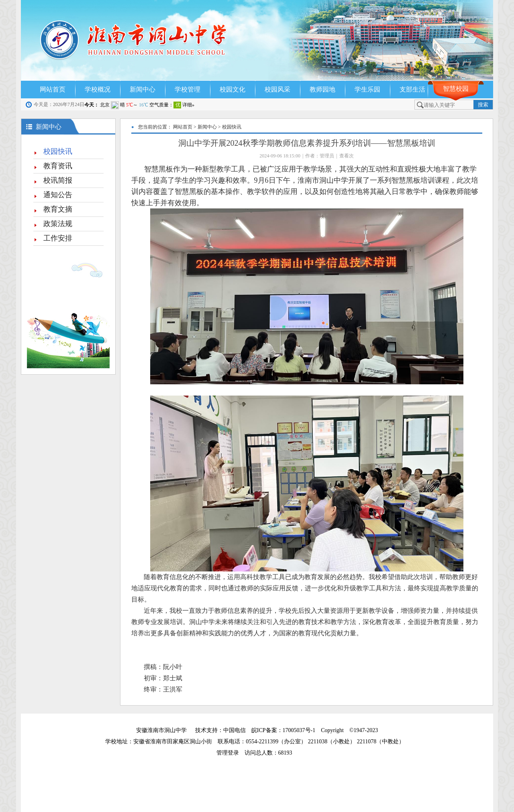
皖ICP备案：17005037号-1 (284, 730)
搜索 (483, 105)
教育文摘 (58, 209)
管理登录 (230, 753)
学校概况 (98, 89)
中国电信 (235, 730)
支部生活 (412, 89)
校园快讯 (58, 151)
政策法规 (58, 224)
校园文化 (233, 89)
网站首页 (53, 89)
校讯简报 (58, 180)
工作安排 (58, 238)
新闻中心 (143, 89)
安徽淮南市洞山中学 (161, 730)
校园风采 (277, 89)
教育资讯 (58, 166)
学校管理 (188, 89)
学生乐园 (367, 89)
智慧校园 (456, 89)
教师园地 (322, 89)
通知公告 (58, 195)
